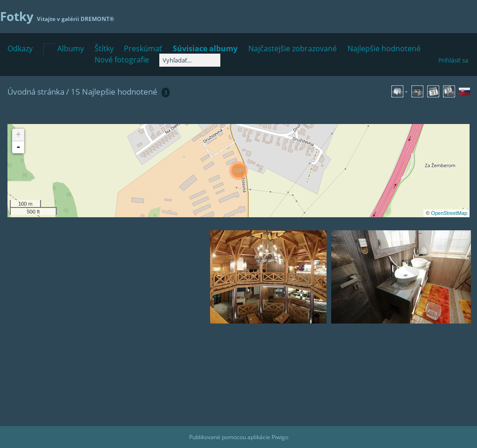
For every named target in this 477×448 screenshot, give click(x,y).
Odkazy (20, 48)
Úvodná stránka (36, 92)
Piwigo (280, 437)
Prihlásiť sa (453, 60)
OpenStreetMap (449, 213)
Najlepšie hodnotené (384, 48)
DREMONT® (97, 19)
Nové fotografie (122, 60)
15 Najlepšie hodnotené (114, 92)
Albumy (71, 48)
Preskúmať (143, 48)
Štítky (104, 48)
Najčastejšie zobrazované (293, 48)
